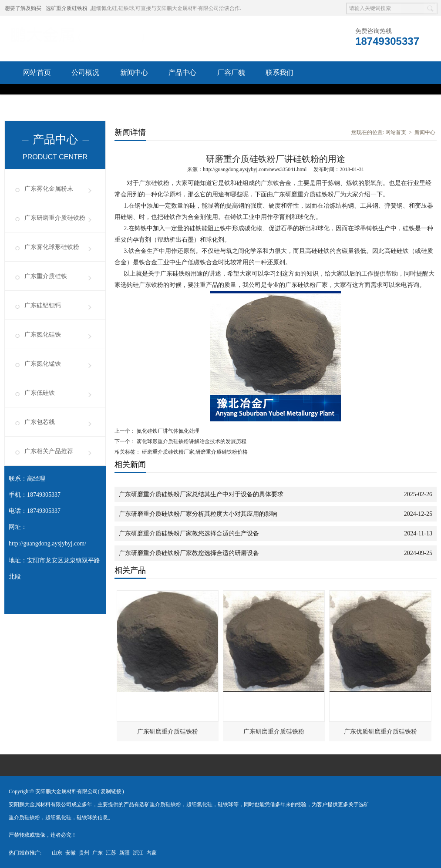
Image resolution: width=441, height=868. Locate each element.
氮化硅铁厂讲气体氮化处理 (167, 431)
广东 (98, 853)
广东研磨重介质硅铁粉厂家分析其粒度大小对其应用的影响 (198, 514)
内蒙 (151, 853)
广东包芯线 (40, 422)
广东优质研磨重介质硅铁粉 (380, 732)
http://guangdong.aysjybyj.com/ (47, 543)
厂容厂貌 (231, 72)
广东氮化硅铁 (43, 335)
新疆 (125, 853)
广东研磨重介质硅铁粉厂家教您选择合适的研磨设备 (189, 553)
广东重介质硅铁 (46, 276)
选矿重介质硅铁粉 (67, 8)
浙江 (138, 853)
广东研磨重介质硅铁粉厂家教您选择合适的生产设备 (189, 533)
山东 (57, 853)
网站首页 (37, 72)
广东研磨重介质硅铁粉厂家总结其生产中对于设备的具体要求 (201, 494)
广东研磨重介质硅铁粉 (55, 218)
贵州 (84, 853)
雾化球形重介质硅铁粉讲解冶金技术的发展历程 (191, 441)
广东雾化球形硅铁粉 (52, 247)
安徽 (71, 853)
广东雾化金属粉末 (49, 189)
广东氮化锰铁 (43, 364)
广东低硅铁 (40, 393)
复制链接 (111, 791)
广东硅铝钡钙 (43, 305)
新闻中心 (134, 72)
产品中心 (182, 72)
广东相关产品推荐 (49, 451)
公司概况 (85, 72)
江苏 (111, 853)
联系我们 (279, 72)
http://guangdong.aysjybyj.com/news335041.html (255, 169)
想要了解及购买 (23, 8)
